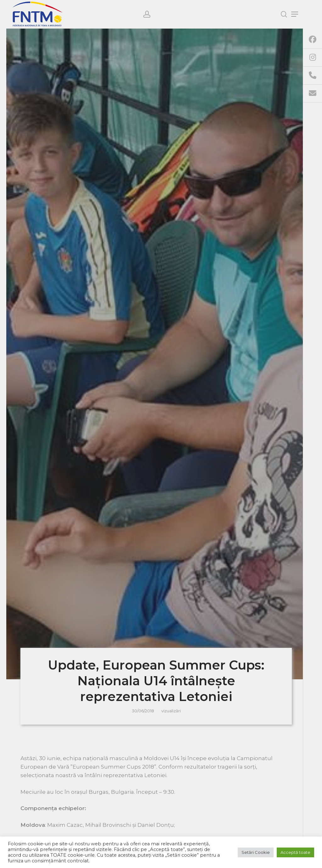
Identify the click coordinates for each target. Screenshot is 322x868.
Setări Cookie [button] (256, 852)
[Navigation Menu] (295, 14)
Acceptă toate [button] (295, 852)
